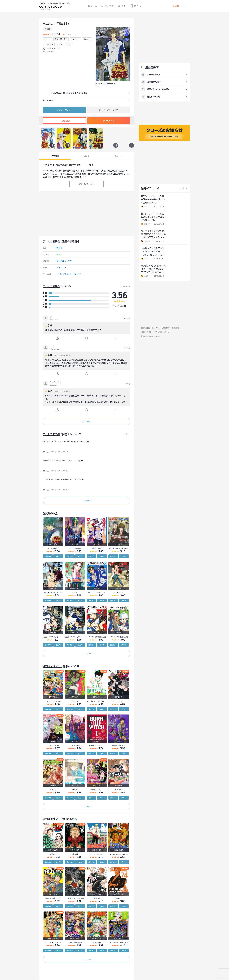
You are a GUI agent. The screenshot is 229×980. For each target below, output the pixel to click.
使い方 (176, 6)
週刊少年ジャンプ (64, 261)
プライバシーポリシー (163, 332)
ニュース (118, 156)
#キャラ (87, 39)
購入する (109, 121)
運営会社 (166, 328)
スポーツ (77, 274)
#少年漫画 (49, 44)
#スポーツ (75, 39)
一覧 (125, 286)
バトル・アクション (64, 274)
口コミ (86, 156)
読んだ (58, 556)
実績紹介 (176, 328)
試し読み (64, 121)
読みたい (48, 556)
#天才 (69, 44)
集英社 (60, 255)
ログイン (136, 6)
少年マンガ (61, 268)
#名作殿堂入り (61, 39)
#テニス (48, 39)
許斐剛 (48, 29)
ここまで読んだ (64, 110)
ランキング (107, 6)
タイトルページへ (86, 184)
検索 (122, 6)
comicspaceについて (150, 328)
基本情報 (55, 156)
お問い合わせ (146, 332)
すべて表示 (86, 421)
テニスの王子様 (51, 165)
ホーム (92, 6)
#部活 (60, 44)
